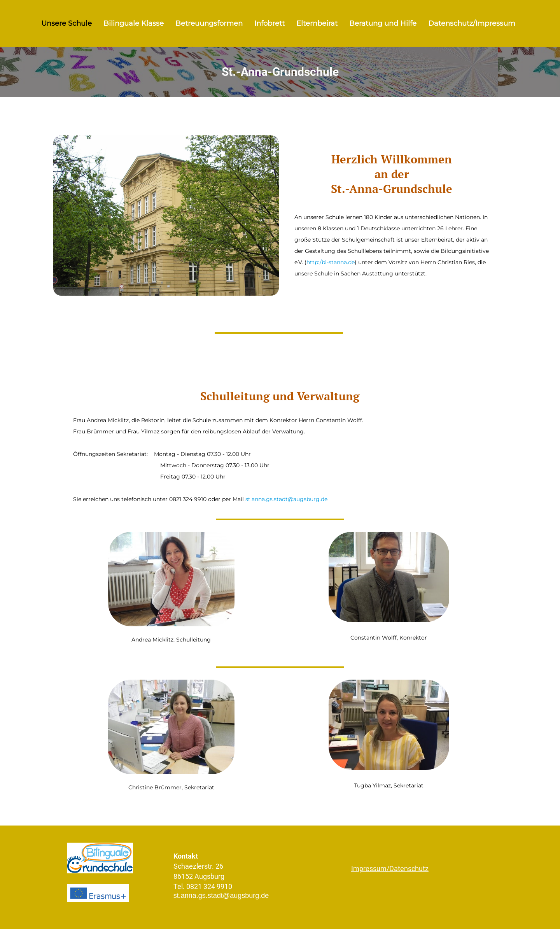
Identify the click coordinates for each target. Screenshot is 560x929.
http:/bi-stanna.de (331, 262)
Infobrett (269, 23)
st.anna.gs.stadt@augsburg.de (286, 499)
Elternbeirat (317, 23)
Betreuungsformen (209, 23)
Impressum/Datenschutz (390, 869)
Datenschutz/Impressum (472, 23)
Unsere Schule (66, 23)
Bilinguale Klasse (134, 23)
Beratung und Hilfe (383, 23)
